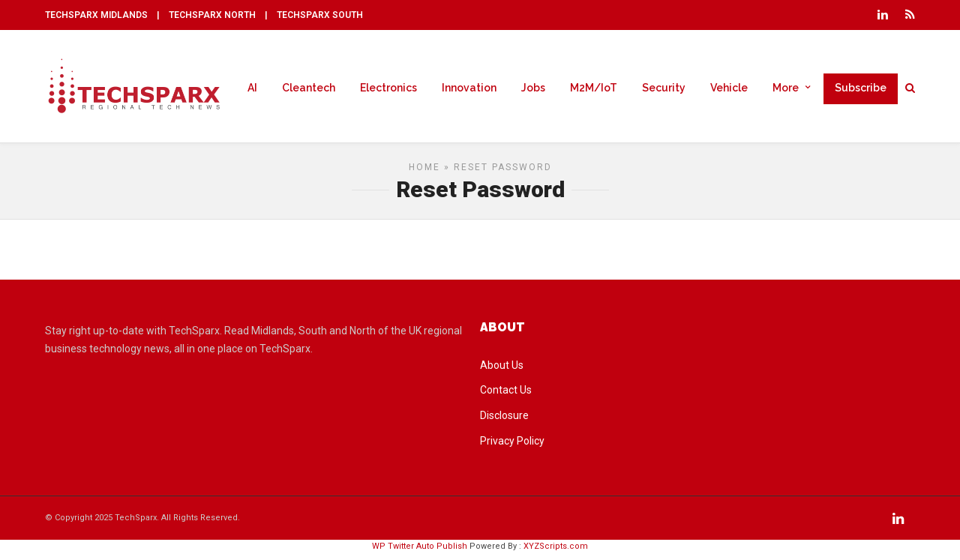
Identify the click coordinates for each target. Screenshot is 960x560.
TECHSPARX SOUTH (320, 15)
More (786, 88)
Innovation (469, 88)
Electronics (388, 88)
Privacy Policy (512, 447)
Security (664, 88)
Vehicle (729, 88)
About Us (502, 371)
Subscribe (861, 88)
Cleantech (309, 88)
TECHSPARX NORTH (212, 15)
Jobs (533, 88)
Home (424, 173)
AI (252, 88)
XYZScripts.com (556, 552)
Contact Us (506, 396)
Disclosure (504, 421)
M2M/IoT (594, 88)
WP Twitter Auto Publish (420, 552)
